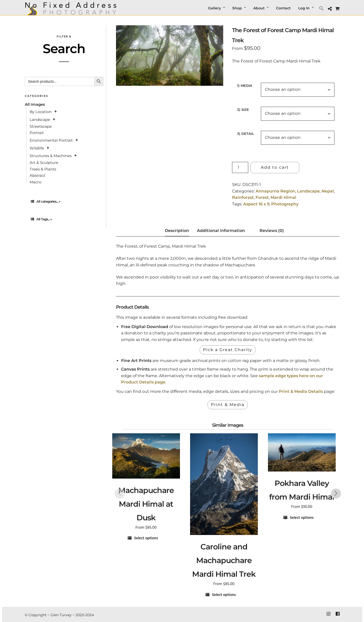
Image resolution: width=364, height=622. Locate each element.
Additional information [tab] (221, 231)
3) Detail (246, 134)
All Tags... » (41, 219)
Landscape (308, 191)
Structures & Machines (51, 156)
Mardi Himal (283, 197)
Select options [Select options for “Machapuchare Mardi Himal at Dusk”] (146, 538)
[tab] (64, 201)
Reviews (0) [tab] (272, 231)
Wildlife (37, 148)
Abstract (37, 175)
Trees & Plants (43, 169)
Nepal (328, 191)
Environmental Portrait (51, 140)
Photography (285, 204)
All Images (35, 104)
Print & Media (228, 405)
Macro (35, 182)
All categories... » (45, 201)
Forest (262, 197)
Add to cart (275, 167)
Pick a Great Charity (228, 350)
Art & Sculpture (44, 163)
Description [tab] (177, 231)
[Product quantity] (240, 167)
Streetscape (41, 126)
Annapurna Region (275, 191)
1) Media (245, 85)
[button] (322, 8)
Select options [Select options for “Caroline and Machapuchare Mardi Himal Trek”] (224, 595)
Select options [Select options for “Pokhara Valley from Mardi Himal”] (302, 518)
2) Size (243, 110)
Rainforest (243, 197)
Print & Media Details (301, 391)
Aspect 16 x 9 (256, 204)
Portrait (37, 133)
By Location (41, 112)
